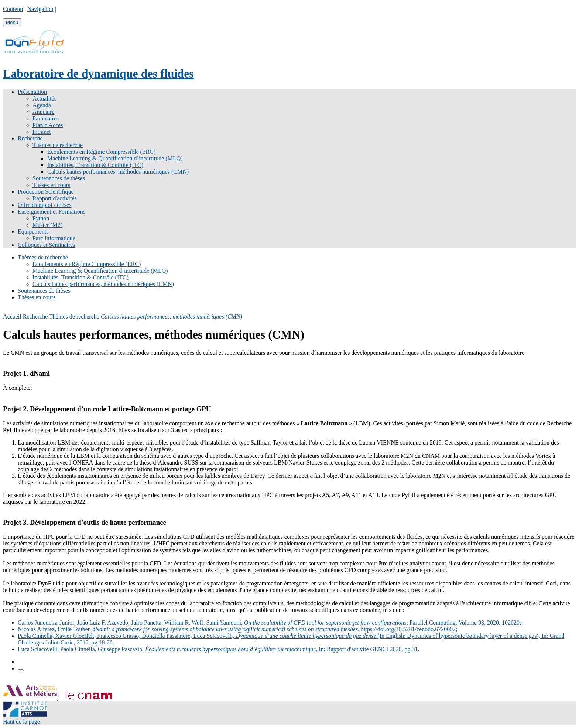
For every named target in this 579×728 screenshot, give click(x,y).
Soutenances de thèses (59, 178)
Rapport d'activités (55, 198)
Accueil (12, 317)
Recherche (30, 138)
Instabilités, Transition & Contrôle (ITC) (95, 165)
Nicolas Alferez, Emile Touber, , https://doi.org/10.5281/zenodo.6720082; (238, 629)
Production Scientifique (46, 192)
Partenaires (46, 118)
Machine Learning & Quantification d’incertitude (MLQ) (115, 158)
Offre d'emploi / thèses (44, 205)
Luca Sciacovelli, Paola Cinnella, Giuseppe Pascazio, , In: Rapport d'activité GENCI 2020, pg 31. (218, 649)
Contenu (13, 9)
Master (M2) (47, 225)
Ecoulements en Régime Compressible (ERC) (101, 152)
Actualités (44, 98)
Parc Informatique (54, 238)
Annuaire (44, 112)
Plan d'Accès (48, 125)
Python (41, 218)
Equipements (33, 232)
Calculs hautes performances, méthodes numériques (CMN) (118, 172)
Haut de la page (21, 722)
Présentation (32, 92)
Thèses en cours (51, 185)
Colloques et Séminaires (47, 245)
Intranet (42, 132)
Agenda (42, 105)
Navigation (40, 9)
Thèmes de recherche (58, 145)
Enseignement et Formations (52, 212)
